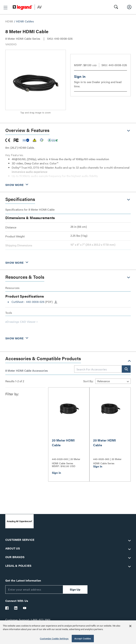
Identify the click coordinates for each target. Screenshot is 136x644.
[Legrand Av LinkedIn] (16, 608)
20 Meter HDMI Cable (63, 443)
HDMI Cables (25, 21)
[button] (5, 8)
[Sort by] (113, 381)
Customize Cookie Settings (54, 638)
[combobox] (98, 369)
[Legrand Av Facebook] (7, 608)
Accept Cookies (83, 638)
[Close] (130, 626)
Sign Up (75, 589)
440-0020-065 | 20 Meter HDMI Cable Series (66, 461)
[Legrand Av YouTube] (25, 608)
